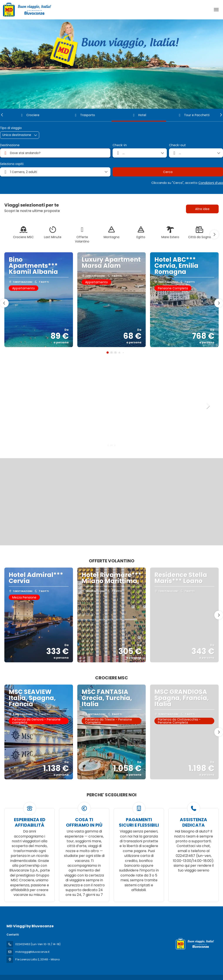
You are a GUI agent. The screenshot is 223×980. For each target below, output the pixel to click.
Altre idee (202, 209)
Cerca (168, 172)
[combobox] (55, 153)
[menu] (216, 10)
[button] (2, 115)
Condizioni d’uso (211, 183)
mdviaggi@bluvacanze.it (32, 952)
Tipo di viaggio (11, 128)
